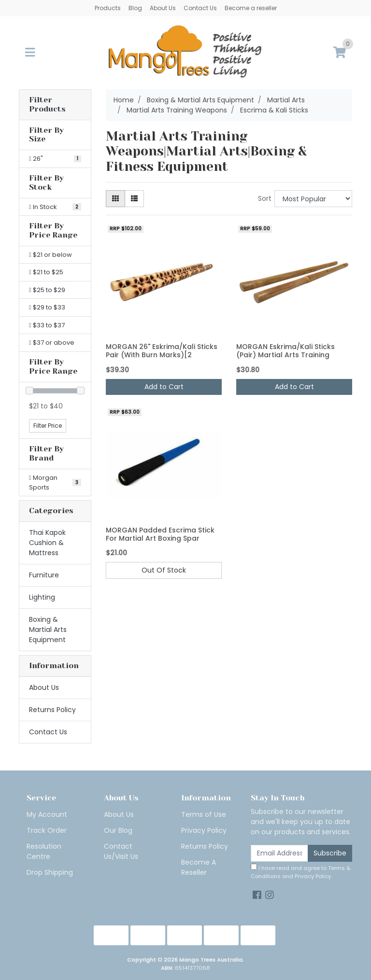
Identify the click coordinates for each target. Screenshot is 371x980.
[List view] (134, 199)
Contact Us (200, 8)
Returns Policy (52, 710)
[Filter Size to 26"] (55, 159)
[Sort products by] (313, 199)
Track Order (47, 830)
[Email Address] (279, 853)
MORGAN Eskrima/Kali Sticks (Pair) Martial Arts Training (285, 351)
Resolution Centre (44, 851)
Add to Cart (164, 387)
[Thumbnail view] (115, 199)
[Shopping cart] (340, 53)
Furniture (44, 575)
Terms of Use (204, 814)
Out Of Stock (164, 570)
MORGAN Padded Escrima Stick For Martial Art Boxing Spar (160, 534)
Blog (135, 8)
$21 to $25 (46, 272)
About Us (163, 8)
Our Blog (118, 830)
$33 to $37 (47, 325)
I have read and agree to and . (301, 872)
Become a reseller (251, 8)
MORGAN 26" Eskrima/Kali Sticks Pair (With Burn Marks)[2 (162, 351)
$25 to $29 (47, 290)
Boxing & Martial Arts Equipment (48, 630)
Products (108, 8)
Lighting (42, 597)
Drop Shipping (50, 872)
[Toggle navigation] (30, 53)
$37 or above (52, 343)
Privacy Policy (204, 830)
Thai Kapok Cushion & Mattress (47, 543)
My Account (47, 814)
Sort (265, 198)
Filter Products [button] (47, 105)
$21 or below (50, 255)
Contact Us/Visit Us (121, 851)
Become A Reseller (199, 867)
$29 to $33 (47, 307)
